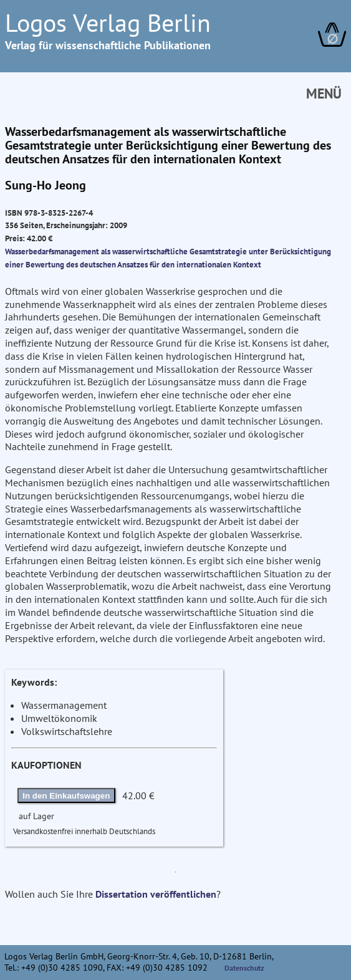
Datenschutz (244, 968)
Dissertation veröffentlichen (156, 894)
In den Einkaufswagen (66, 796)
